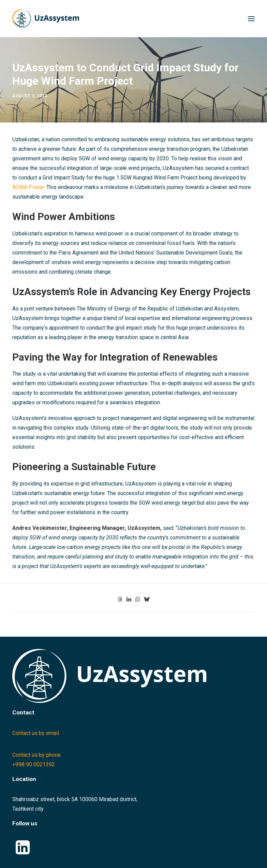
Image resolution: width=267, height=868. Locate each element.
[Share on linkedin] (129, 599)
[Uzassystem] (46, 19)
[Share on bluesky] (147, 599)
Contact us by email (36, 733)
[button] (251, 19)
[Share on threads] (120, 599)
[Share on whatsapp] (138, 599)
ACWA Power (28, 187)
